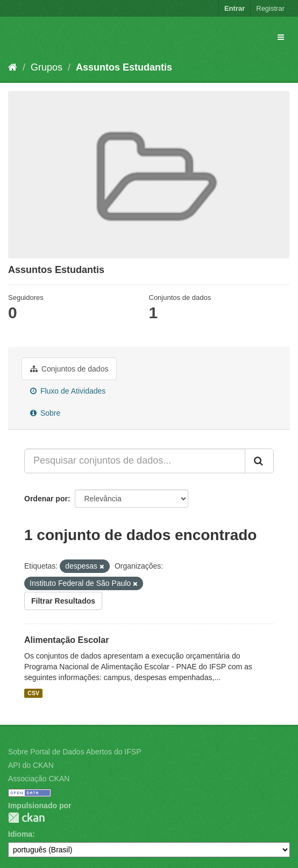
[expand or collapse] (281, 37)
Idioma (20, 834)
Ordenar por (46, 499)
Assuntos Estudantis (124, 67)
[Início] (13, 67)
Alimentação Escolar (66, 640)
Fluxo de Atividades (68, 391)
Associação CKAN (39, 779)
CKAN (26, 818)
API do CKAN (31, 765)
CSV (33, 693)
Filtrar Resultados (63, 601)
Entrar (235, 8)
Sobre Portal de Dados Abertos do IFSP (74, 752)
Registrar (270, 8)
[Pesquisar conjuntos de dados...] (135, 461)
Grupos (47, 67)
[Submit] (259, 461)
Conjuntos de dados (69, 369)
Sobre (45, 413)
